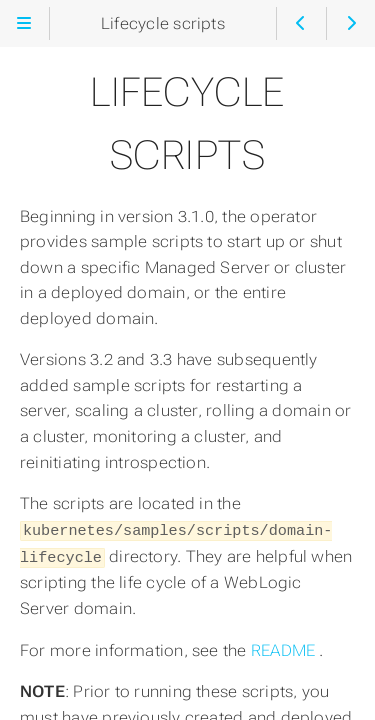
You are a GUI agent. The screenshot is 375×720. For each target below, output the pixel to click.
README (285, 647)
